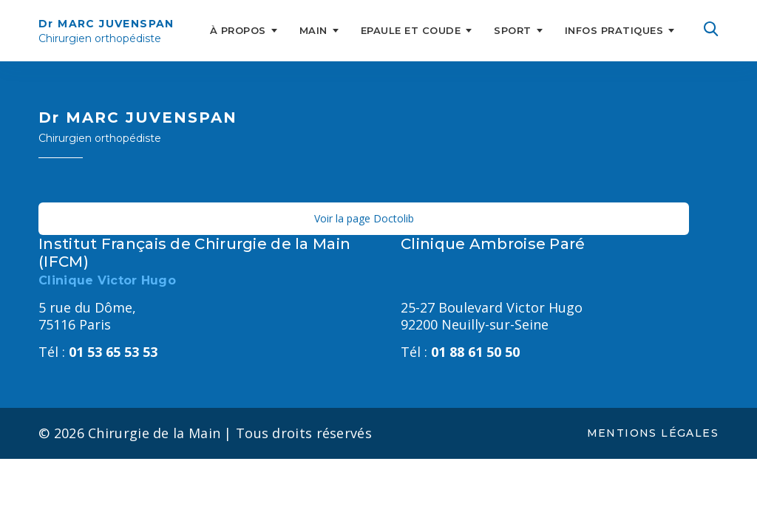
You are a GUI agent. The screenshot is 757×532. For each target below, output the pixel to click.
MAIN (313, 30)
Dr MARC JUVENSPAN (106, 31)
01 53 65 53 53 (98, 352)
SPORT (513, 30)
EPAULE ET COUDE (411, 30)
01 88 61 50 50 (460, 352)
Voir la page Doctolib (364, 218)
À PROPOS (238, 30)
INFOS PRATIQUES (614, 30)
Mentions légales (653, 433)
